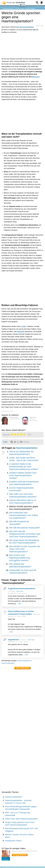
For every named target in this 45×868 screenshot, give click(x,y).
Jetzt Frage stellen (23, 668)
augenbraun (14, 639)
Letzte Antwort (20, 591)
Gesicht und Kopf (20, 9)
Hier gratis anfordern (20, 855)
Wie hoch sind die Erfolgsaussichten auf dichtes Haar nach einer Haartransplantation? (25, 534)
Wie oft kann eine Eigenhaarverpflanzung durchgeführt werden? (20, 558)
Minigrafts (21, 332)
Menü (23, 5)
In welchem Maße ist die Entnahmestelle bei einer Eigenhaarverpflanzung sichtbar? (24, 467)
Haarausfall (35, 77)
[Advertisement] (22, 45)
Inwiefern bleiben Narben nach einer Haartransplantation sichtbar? (23, 475)
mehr (19, 604)
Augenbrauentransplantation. (22, 588)
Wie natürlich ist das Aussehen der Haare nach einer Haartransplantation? (25, 549)
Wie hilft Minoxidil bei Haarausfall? (25, 528)
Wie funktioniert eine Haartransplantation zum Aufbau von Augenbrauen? (24, 515)
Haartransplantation (30, 9)
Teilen (5, 442)
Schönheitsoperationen (8, 9)
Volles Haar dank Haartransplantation (21, 819)
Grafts (24, 326)
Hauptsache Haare (13, 841)
